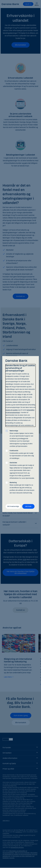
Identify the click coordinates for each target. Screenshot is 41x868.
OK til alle (28, 506)
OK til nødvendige (13, 506)
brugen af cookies (12, 410)
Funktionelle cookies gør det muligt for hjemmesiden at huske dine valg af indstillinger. (22, 454)
